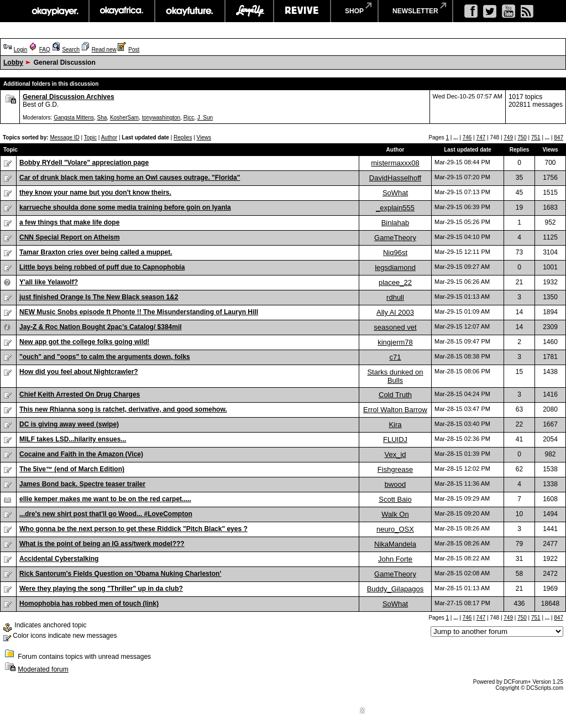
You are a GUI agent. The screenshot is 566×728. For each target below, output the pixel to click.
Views (204, 137)
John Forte (395, 559)
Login (20, 50)
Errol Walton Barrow (395, 410)
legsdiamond (395, 267)
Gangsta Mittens (74, 118)
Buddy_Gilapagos (395, 589)
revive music (302, 11)
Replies (183, 137)
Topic (90, 137)
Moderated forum (43, 669)
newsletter (415, 11)
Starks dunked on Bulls (395, 376)
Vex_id (395, 454)
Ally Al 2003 (395, 312)
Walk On (395, 514)
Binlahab (395, 223)
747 (481, 137)
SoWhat (395, 193)
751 (536, 137)
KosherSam (124, 118)
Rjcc (189, 118)
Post (134, 50)
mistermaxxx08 (395, 163)
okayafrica (122, 11)
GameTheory (395, 238)
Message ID (64, 137)
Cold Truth (395, 395)
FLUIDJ (395, 440)
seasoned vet (395, 327)
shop (354, 11)
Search (71, 50)
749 (508, 137)
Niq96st (395, 253)
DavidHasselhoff (395, 178)
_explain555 (395, 208)
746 (467, 137)
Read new (104, 50)
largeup (249, 11)
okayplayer (54, 11)
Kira (395, 425)
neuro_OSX (395, 529)
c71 (395, 357)
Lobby (13, 63)
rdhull (395, 297)
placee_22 (395, 282)
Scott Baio (395, 499)
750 (522, 137)
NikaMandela (395, 544)
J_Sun (205, 118)
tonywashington (161, 118)
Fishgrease (395, 469)
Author (109, 137)
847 (559, 137)
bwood (395, 484)
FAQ (45, 50)
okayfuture (190, 11)
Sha (102, 118)
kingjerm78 (395, 342)
